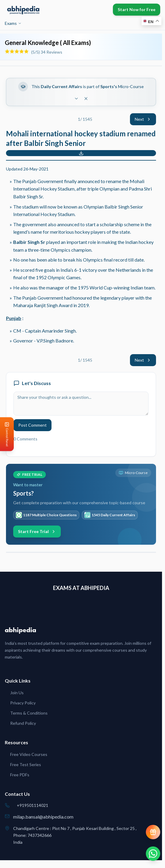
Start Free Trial (37, 531)
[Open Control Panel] (5, 434)
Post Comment (32, 425)
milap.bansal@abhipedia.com (43, 817)
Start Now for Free (137, 9)
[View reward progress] (153, 832)
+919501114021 (32, 805)
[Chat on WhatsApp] (153, 854)
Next (143, 119)
